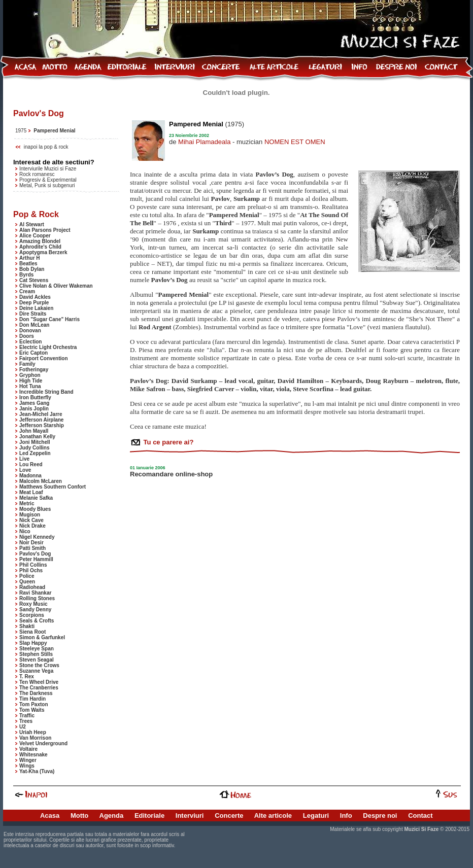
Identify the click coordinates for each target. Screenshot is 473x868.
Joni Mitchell (35, 442)
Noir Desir (31, 543)
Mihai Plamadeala (204, 142)
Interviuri (190, 815)
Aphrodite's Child (40, 247)
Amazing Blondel (40, 241)
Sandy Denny (35, 610)
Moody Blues (35, 509)
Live (24, 459)
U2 (23, 727)
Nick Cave (31, 520)
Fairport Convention (44, 358)
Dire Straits (33, 314)
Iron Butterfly (35, 397)
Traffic (27, 716)
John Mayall (34, 431)
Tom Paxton (33, 704)
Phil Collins (33, 565)
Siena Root (32, 632)
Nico (25, 531)
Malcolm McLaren (41, 481)
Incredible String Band (46, 392)
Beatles (28, 264)
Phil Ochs (31, 570)
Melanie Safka (36, 498)
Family (27, 364)
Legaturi (316, 815)
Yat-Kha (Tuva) (37, 771)
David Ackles (35, 297)
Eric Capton (33, 353)
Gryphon (30, 375)
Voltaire (28, 749)
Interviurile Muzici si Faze (48, 169)
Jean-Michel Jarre (41, 414)
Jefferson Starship (42, 425)
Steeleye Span (37, 649)
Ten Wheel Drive (39, 682)
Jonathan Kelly (37, 437)
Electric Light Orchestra (48, 347)
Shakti (27, 626)
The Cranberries (39, 688)
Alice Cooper (35, 236)
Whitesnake (33, 755)
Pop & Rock (36, 214)
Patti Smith (32, 548)
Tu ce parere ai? (167, 442)
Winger (28, 760)
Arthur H (30, 258)
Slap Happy (33, 643)
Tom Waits (32, 710)
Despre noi (380, 815)
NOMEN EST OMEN (295, 142)
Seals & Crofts (37, 621)
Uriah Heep (33, 732)
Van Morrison (35, 738)
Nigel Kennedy (37, 537)
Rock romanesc (37, 174)
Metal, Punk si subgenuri (47, 185)
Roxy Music (33, 604)
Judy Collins (34, 448)
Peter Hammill (36, 559)
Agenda (112, 815)
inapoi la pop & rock (46, 147)
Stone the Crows (39, 665)
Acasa (50, 815)
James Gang (34, 403)
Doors (27, 336)
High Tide (31, 381)
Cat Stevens (34, 280)
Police (27, 576)
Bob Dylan (32, 269)
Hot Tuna (30, 386)
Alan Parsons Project (45, 230)
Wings (27, 766)
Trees (26, 721)
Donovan (30, 331)
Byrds (26, 275)
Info (346, 815)
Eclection (30, 342)
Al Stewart (32, 224)
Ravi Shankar (35, 593)
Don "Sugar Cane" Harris (49, 319)
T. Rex (27, 676)
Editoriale (149, 815)
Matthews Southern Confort (53, 487)
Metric (27, 504)
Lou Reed (31, 464)
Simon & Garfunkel (42, 637)
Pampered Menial (54, 131)
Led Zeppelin (35, 453)
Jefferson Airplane (41, 420)
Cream (27, 291)
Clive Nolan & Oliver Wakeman (56, 286)
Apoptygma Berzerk (43, 252)
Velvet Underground (43, 743)
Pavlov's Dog (35, 554)
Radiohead (32, 587)
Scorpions (32, 615)
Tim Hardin (32, 699)
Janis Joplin (34, 409)
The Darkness (36, 693)
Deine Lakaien (36, 308)
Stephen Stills (36, 654)
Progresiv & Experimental (48, 180)
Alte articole (273, 815)
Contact (420, 815)
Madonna (30, 476)
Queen (27, 582)
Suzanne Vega (36, 671)
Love (25, 470)
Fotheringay (34, 370)
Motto (79, 815)
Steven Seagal (37, 660)
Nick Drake (32, 526)
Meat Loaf (31, 492)
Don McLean (34, 325)
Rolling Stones (37, 598)
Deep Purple (34, 303)
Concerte (229, 815)
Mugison (30, 515)
